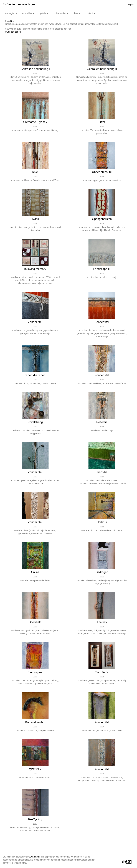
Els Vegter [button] (11, 13)
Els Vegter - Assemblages (19, 4)
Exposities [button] (28, 13)
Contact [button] (90, 13)
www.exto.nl (34, 857)
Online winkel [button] (61, 13)
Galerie (9, 21)
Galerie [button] (44, 13)
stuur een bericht (13, 32)
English (131, 5)
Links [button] (77, 13)
